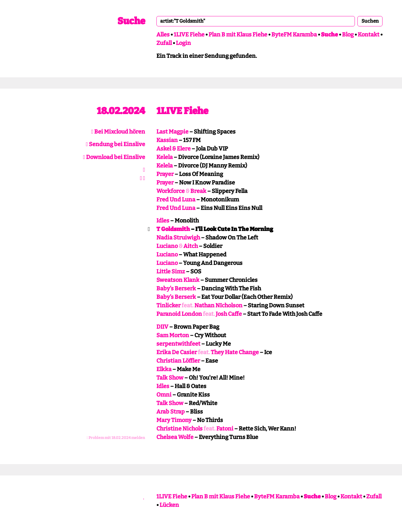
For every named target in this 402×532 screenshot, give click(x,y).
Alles (163, 35)
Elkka (164, 369)
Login (183, 43)
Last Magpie (172, 132)
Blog (348, 35)
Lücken (169, 505)
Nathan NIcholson (218, 305)
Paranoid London (179, 314)
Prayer (165, 174)
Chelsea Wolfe (175, 437)
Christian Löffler (178, 361)
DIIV (162, 327)
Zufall (164, 43)
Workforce (171, 191)
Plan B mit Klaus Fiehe (238, 35)
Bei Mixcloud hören (118, 132)
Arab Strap (171, 412)
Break (198, 191)
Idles (163, 221)
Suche (131, 21)
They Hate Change (235, 352)
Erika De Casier (177, 352)
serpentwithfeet (178, 344)
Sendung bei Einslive (115, 144)
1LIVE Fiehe (189, 35)
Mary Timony (174, 420)
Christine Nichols (179, 429)
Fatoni (225, 429)
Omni (164, 395)
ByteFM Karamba (294, 35)
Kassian (167, 140)
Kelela (165, 157)
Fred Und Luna (176, 200)
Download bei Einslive (114, 157)
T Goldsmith (173, 229)
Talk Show (170, 378)
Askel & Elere (174, 149)
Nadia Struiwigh (178, 238)
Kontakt (369, 35)
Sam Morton (173, 335)
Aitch (191, 246)
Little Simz (171, 271)
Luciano (167, 246)
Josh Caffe (229, 314)
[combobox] (256, 21)
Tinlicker (168, 305)
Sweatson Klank (178, 280)
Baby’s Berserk (176, 288)
